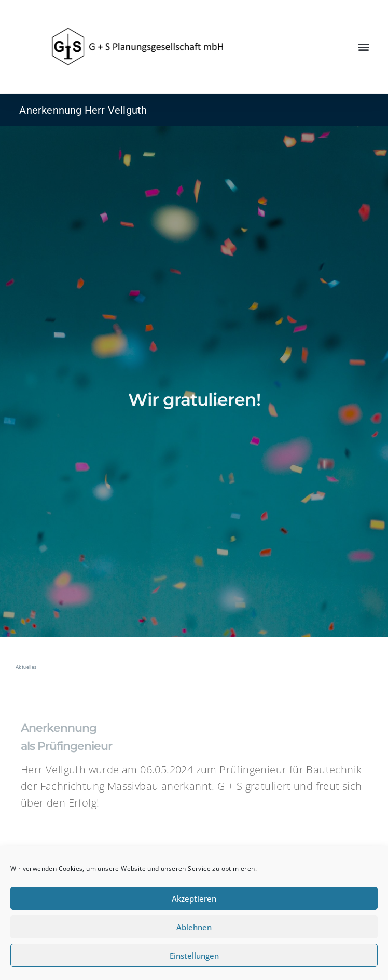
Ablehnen (194, 927)
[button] (364, 47)
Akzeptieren (194, 898)
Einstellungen (194, 956)
